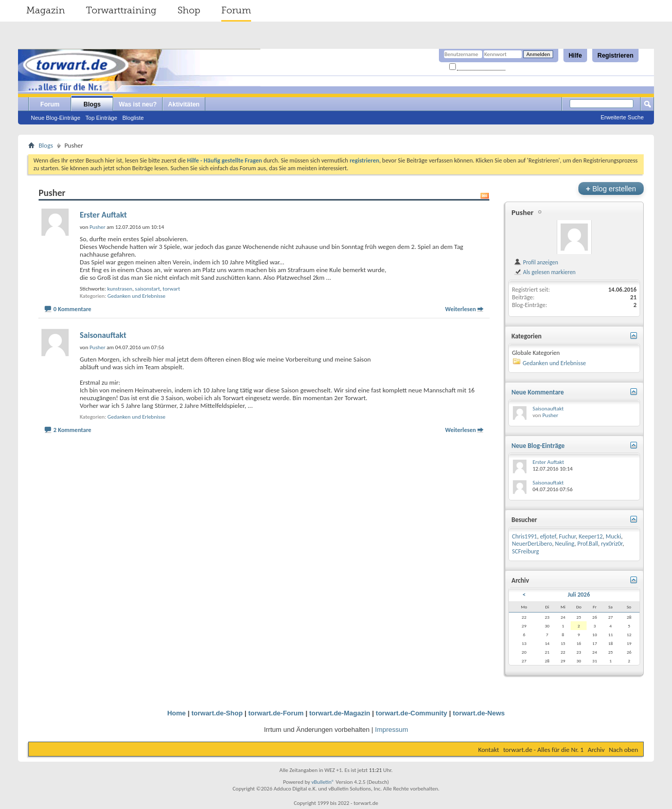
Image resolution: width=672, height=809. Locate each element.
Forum (236, 10)
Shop (189, 10)
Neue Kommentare (538, 392)
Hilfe (575, 56)
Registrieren (615, 56)
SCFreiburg (525, 551)
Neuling (565, 544)
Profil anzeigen (536, 262)
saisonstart (147, 289)
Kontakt (489, 750)
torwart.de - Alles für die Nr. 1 (543, 750)
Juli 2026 (579, 595)
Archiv (596, 750)
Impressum (392, 730)
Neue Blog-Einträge (56, 118)
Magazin (46, 10)
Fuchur (567, 536)
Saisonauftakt (103, 335)
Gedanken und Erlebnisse (137, 296)
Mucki (613, 536)
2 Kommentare (73, 430)
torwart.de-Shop (217, 713)
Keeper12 (591, 536)
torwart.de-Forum (276, 713)
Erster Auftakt (103, 215)
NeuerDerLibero (532, 544)
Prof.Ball (588, 544)
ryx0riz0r (612, 544)
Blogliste (133, 118)
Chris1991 (525, 536)
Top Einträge (101, 118)
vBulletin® (323, 782)
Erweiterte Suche (622, 117)
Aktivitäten (184, 104)
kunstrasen (120, 289)
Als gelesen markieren (545, 272)
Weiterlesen (461, 309)
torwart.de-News (479, 713)
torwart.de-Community (411, 713)
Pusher (523, 212)
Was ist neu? (138, 104)
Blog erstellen (611, 188)
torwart (171, 289)
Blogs (92, 104)
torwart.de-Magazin (340, 713)
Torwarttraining (121, 10)
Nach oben (623, 750)
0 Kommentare (73, 309)
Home (176, 713)
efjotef (548, 536)
